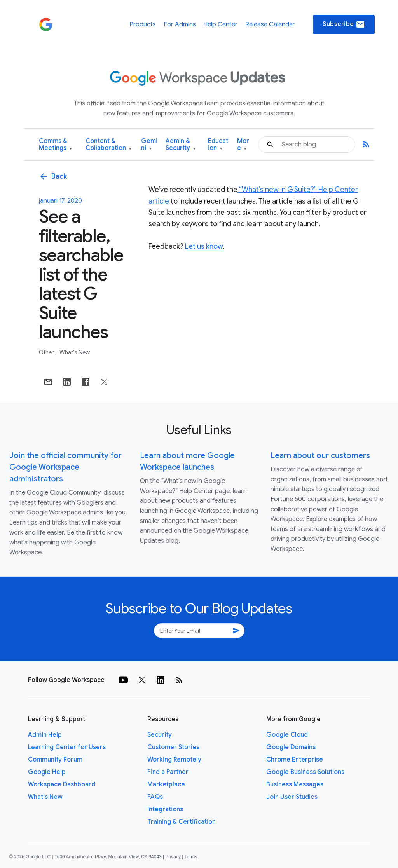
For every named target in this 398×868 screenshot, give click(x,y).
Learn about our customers (320, 456)
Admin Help (45, 735)
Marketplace (166, 784)
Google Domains (291, 747)
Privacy (173, 857)
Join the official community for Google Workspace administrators (65, 467)
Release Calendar (270, 24)
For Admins (180, 24)
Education (218, 145)
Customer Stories (173, 747)
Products (143, 24)
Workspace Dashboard (62, 784)
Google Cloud (287, 735)
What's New (75, 352)
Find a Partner (168, 772)
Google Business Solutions (305, 772)
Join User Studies (292, 797)
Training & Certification (182, 822)
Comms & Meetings (55, 145)
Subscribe (344, 24)
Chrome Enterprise (295, 760)
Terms (191, 857)
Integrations (165, 809)
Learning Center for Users (67, 747)
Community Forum (55, 760)
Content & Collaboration (108, 145)
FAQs (155, 797)
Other (47, 352)
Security (160, 735)
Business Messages (295, 784)
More (243, 145)
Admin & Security (181, 145)
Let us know (204, 246)
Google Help (47, 772)
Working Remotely (174, 760)
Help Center (220, 24)
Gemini (149, 145)
